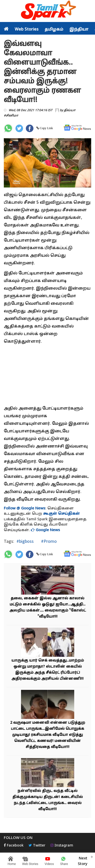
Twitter (37, 846)
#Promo (48, 541)
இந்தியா (79, 30)
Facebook (14, 846)
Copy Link (46, 128)
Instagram (62, 846)
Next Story (83, 860)
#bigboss (25, 541)
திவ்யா (70, 110)
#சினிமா (11, 116)
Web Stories (27, 30)
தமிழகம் (54, 30)
